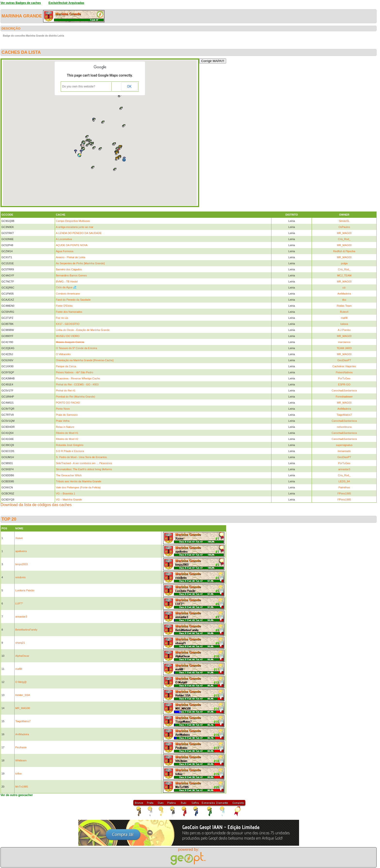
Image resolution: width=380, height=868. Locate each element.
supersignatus (344, 445)
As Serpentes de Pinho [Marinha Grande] (80, 263)
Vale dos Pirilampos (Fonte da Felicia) (78, 487)
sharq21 (20, 643)
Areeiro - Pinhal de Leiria (70, 257)
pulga (344, 263)
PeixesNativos (344, 372)
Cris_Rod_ (344, 239)
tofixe (18, 774)
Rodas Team (344, 306)
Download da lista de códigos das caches (36, 505)
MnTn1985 (22, 787)
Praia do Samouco (67, 415)
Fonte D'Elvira (64, 306)
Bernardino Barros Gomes (71, 275)
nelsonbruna (344, 427)
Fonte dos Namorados (69, 312)
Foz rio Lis (62, 318)
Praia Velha (63, 421)
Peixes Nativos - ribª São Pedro (74, 372)
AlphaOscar (22, 656)
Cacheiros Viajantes (344, 366)
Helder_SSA (23, 695)
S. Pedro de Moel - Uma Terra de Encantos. (82, 457)
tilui (344, 300)
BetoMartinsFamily (26, 630)
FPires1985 (344, 493)
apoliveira (21, 551)
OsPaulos (344, 227)
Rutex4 (344, 312)
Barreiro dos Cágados (69, 269)
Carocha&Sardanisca (344, 391)
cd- (344, 288)
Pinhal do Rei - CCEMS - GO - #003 (77, 384)
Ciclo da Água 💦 (66, 287)
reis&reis (20, 577)
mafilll (344, 318)
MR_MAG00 (344, 233)
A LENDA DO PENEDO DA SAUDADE (79, 233)
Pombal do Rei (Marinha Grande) (75, 397)
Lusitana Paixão (25, 590)
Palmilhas (344, 487)
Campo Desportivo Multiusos (73, 221)
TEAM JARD (344, 348)
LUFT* (19, 603)
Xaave (19, 538)
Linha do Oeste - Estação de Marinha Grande (83, 330)
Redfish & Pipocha (344, 251)
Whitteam (21, 760)
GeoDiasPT (344, 360)
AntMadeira (344, 294)
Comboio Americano (68, 294)
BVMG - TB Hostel (67, 282)
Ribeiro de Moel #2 (67, 439)
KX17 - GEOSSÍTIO (67, 324)
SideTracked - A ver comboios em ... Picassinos (84, 463)
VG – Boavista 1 (65, 493)
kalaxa (344, 324)
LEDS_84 (344, 481)
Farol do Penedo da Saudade (73, 300)
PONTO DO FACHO (68, 403)
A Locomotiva (64, 239)
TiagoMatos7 (344, 415)
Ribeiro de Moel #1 (67, 433)
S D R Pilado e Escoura (70, 451)
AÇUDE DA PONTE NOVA (72, 245)
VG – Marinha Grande (69, 500)
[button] (79, 155)
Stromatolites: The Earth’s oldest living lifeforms (84, 469)
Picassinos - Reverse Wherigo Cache (78, 378)
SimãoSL (344, 221)
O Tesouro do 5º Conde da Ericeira (76, 348)
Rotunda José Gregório (70, 445)
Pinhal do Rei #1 (66, 391)
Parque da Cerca (66, 366)
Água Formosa (64, 251)
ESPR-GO (344, 384)
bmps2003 (21, 564)
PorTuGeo (344, 378)
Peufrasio (21, 747)
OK (129, 86)
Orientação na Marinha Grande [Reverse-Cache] (84, 360)
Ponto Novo (63, 409)
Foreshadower (344, 397)
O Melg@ (21, 682)
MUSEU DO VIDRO (67, 336)
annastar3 (344, 469)
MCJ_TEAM (344, 275)
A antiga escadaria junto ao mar (75, 227)
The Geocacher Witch (69, 475)
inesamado (344, 451)
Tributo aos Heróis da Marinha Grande (78, 481)
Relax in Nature (65, 427)
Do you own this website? (79, 86)
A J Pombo (344, 330)
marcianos (344, 342)
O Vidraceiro (63, 354)
